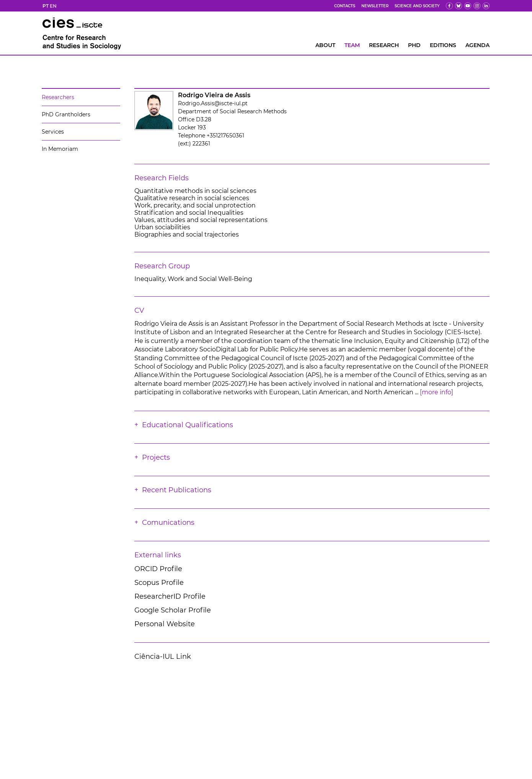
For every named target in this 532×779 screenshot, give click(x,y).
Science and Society (417, 6)
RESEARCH (384, 45)
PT (46, 6)
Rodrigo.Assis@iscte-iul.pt (213, 103)
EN (53, 6)
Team (352, 45)
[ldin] (486, 6)
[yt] (468, 6)
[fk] (477, 6)
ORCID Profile (158, 569)
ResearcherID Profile (170, 596)
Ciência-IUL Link (163, 657)
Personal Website (165, 624)
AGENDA (477, 45)
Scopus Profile (159, 583)
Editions (443, 45)
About (325, 45)
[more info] (437, 392)
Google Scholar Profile (173, 610)
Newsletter (375, 6)
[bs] (459, 6)
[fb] (449, 6)
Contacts (345, 6)
